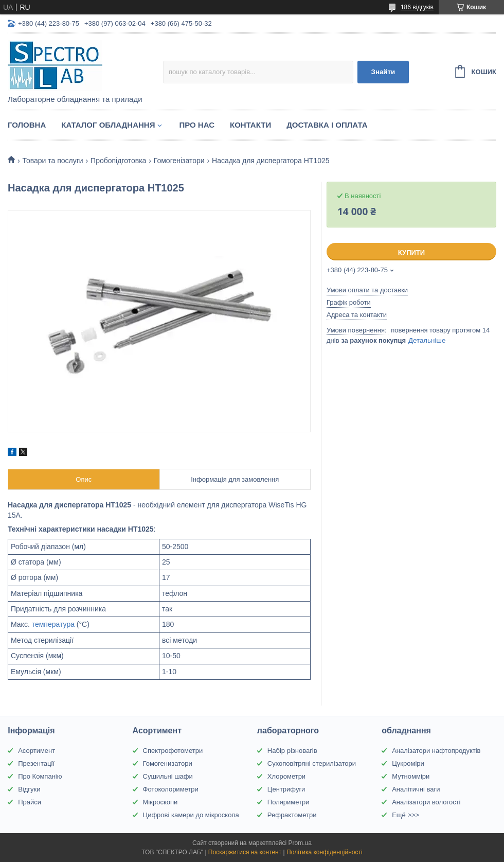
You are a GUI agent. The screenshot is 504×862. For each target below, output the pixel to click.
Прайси (30, 802)
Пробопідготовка (118, 161)
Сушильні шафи (168, 776)
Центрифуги (286, 789)
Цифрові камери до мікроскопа (191, 815)
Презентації (36, 763)
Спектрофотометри (173, 751)
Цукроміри (408, 763)
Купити (411, 252)
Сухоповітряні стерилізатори (312, 763)
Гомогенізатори (179, 161)
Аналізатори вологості (426, 802)
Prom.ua (300, 843)
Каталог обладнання (108, 125)
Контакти (250, 125)
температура (53, 624)
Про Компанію (40, 776)
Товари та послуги (52, 161)
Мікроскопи (160, 802)
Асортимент (37, 751)
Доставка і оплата (327, 125)
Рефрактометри (292, 815)
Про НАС (197, 125)
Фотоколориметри (171, 789)
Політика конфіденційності (325, 852)
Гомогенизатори (168, 763)
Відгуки (29, 789)
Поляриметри (289, 802)
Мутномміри (411, 776)
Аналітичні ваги (416, 789)
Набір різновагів (292, 751)
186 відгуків (417, 7)
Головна (27, 125)
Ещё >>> (406, 815)
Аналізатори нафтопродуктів (436, 751)
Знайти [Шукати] (383, 72)
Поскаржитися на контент (245, 852)
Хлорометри (286, 776)
